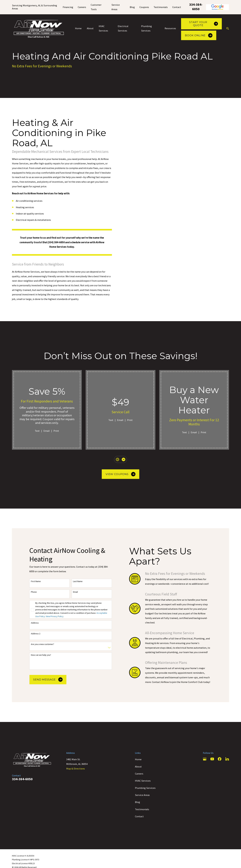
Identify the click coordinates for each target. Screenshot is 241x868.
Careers (82, 7)
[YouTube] (212, 759)
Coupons (144, 7)
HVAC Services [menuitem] (103, 29)
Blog (132, 7)
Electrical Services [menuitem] (123, 29)
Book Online (199, 35)
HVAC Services (143, 781)
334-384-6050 (196, 7)
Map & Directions (76, 769)
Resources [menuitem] (170, 28)
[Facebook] (220, 759)
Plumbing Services (145, 788)
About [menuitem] (90, 28)
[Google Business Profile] (205, 759)
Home (138, 759)
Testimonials (161, 7)
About (138, 767)
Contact (177, 7)
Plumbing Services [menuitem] (146, 29)
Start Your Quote (204, 24)
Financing (68, 7)
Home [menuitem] (78, 28)
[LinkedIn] (227, 759)
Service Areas (142, 795)
